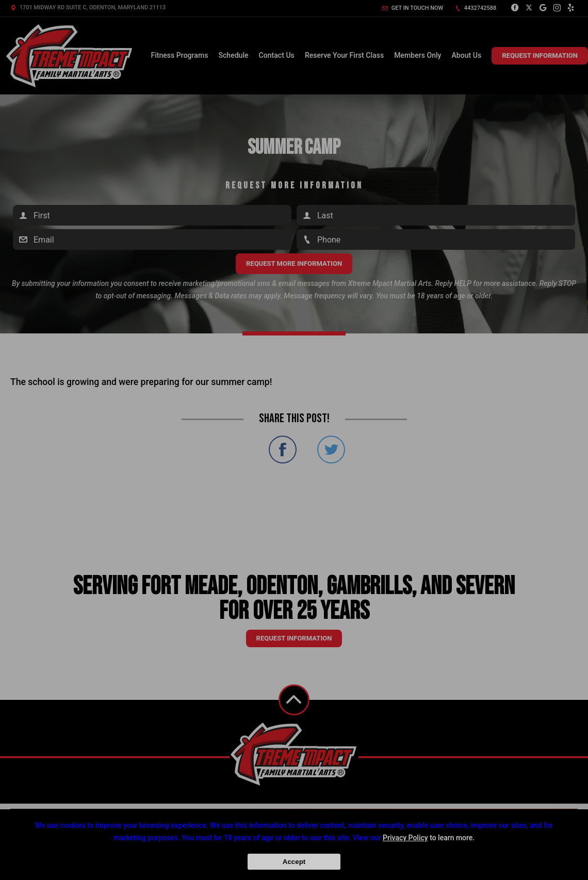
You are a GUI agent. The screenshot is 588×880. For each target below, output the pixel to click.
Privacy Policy (405, 838)
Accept (294, 862)
